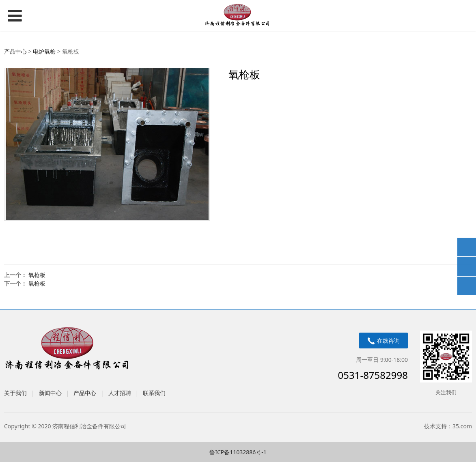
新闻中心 (50, 393)
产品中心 (15, 51)
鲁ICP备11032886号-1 (238, 452)
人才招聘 (120, 393)
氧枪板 (37, 275)
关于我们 (15, 393)
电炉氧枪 (44, 51)
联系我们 (154, 393)
